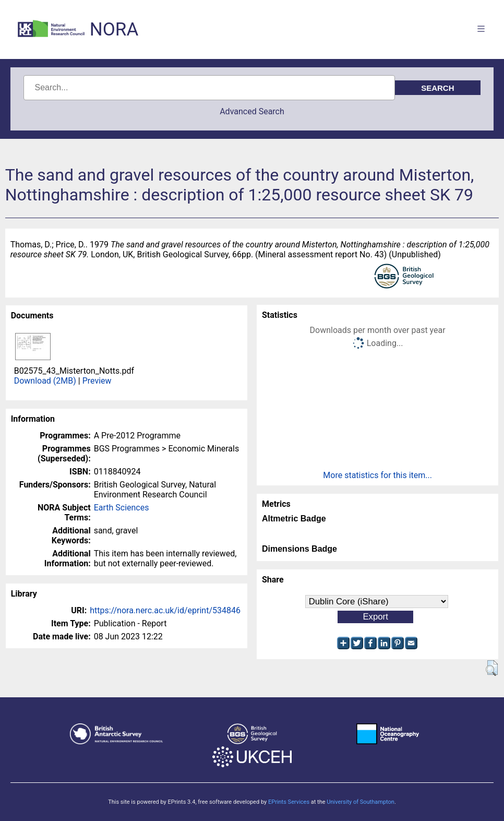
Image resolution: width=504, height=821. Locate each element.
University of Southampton (361, 802)
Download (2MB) (45, 381)
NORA (114, 29)
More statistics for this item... (377, 475)
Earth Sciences (122, 508)
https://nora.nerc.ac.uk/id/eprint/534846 (165, 610)
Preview (97, 381)
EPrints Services (289, 802)
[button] (492, 668)
